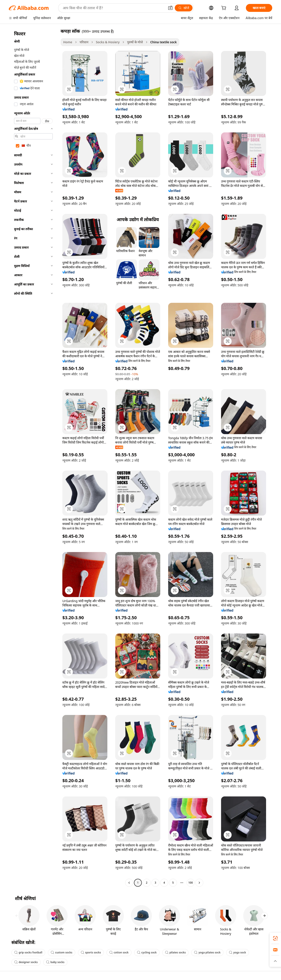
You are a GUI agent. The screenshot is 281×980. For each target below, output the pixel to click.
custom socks (62, 952)
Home (68, 42)
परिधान (84, 42)
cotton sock (119, 952)
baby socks (55, 962)
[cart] (225, 8)
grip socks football (28, 952)
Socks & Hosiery (108, 42)
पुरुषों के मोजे (135, 42)
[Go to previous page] (129, 883)
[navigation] (33, 457)
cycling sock (147, 952)
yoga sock (238, 952)
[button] (170, 8)
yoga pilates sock (207, 952)
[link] (275, 938)
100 (191, 883)
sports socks (91, 952)
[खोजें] (184, 8)
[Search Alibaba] (113, 8)
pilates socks (176, 952)
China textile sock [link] (164, 42)
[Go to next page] (199, 883)
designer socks (26, 962)
